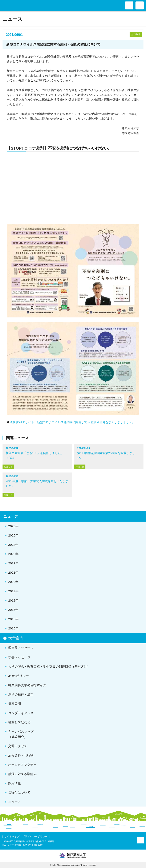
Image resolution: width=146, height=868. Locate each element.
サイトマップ (12, 837)
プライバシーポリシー (35, 837)
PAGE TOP (141, 840)
